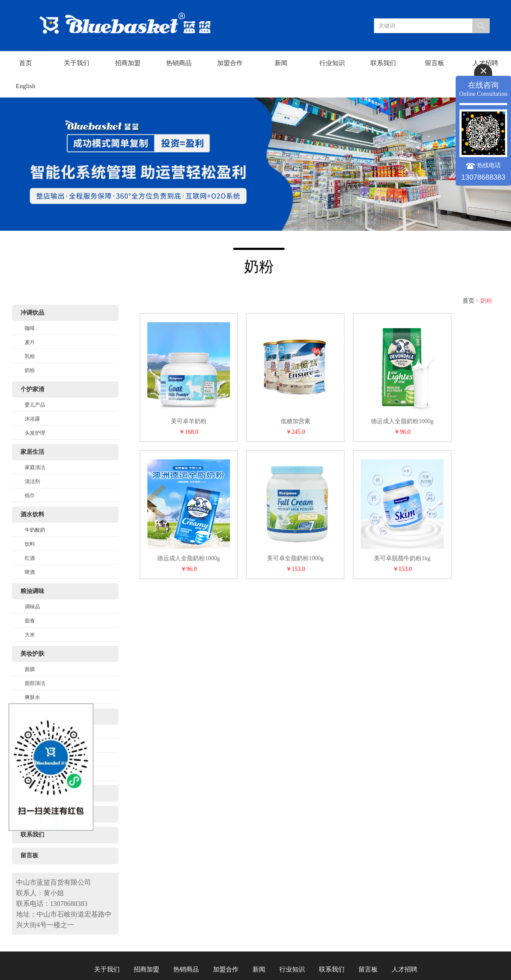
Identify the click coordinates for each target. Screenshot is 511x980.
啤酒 (30, 572)
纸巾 (30, 496)
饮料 (30, 544)
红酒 (30, 558)
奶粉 (30, 370)
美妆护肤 (32, 654)
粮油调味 (32, 591)
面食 (30, 621)
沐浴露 (32, 419)
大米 (30, 635)
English (26, 86)
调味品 (32, 607)
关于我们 (77, 63)
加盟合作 (230, 63)
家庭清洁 (35, 467)
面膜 (30, 669)
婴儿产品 (35, 405)
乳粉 (30, 356)
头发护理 (35, 433)
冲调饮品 (32, 313)
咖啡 (30, 328)
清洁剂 (32, 481)
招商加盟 (128, 63)
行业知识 (332, 63)
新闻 (281, 63)
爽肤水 (32, 697)
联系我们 (383, 63)
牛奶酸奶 (35, 530)
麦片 (30, 342)
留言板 (435, 63)
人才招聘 (485, 63)
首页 (26, 63)
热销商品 (179, 63)
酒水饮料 (32, 514)
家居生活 (32, 452)
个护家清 (32, 389)
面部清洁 (35, 683)
